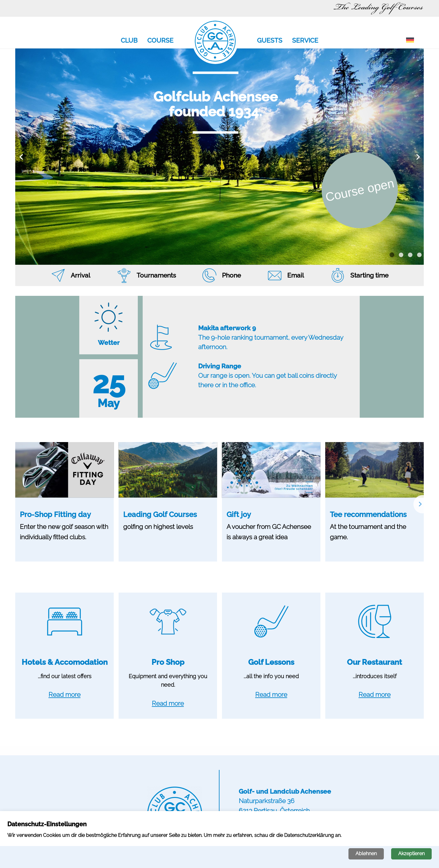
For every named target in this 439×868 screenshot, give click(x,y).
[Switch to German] (410, 41)
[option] (220, 157)
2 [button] (401, 255)
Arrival (80, 275)
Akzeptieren (411, 854)
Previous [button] (21, 157)
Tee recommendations (368, 514)
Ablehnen (366, 854)
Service (305, 41)
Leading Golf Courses (160, 514)
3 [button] (410, 255)
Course (160, 41)
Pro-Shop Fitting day (55, 514)
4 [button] (419, 255)
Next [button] (418, 157)
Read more (64, 694)
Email (296, 275)
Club (129, 41)
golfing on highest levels (158, 527)
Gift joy (239, 514)
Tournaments (156, 275)
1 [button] (392, 255)
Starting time (369, 275)
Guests (270, 41)
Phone (231, 275)
